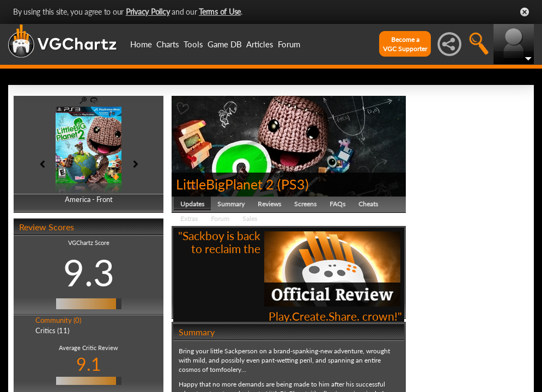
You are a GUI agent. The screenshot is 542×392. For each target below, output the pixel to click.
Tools (193, 44)
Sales (250, 219)
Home (141, 44)
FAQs (337, 204)
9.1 (89, 364)
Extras (189, 219)
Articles (260, 44)
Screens (305, 204)
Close (525, 12)
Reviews (269, 204)
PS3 (293, 184)
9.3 (89, 272)
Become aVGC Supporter (405, 44)
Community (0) (58, 320)
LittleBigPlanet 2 (225, 184)
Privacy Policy (148, 12)
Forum (289, 44)
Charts (168, 44)
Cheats (368, 204)
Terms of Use (220, 12)
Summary (231, 204)
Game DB (225, 44)
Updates (192, 204)
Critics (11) (52, 330)
